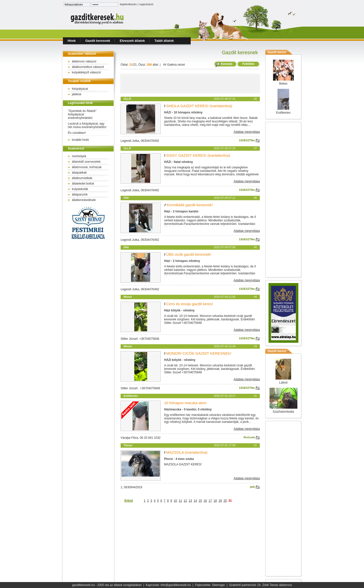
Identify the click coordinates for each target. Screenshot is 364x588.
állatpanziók (80, 195)
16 (205, 501)
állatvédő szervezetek (86, 162)
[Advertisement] (190, 84)
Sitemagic (218, 585)
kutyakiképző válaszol (86, 72)
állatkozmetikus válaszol (88, 67)
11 (180, 501)
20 (225, 501)
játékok (77, 94)
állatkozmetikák (82, 178)
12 (185, 501)
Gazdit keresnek (98, 41)
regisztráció (146, 4)
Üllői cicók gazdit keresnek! (189, 254)
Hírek (72, 41)
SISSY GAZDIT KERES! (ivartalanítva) (198, 155)
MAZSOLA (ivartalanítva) (187, 452)
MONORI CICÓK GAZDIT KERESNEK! (199, 353)
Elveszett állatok (132, 41)
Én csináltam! (77, 133)
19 (220, 501)
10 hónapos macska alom (185, 403)
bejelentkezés (128, 4)
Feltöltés (248, 64)
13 (190, 501)
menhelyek (79, 156)
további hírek (80, 140)
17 (210, 501)
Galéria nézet (174, 65)
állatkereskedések (84, 200)
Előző (129, 501)
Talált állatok (164, 41)
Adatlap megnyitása (247, 132)
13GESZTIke (249, 140)
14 (195, 501)
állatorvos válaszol (84, 61)
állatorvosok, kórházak (87, 167)
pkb (255, 487)
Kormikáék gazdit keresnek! (190, 205)
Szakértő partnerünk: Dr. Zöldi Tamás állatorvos (260, 585)
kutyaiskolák (80, 189)
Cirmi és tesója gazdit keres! (189, 304)
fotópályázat (80, 89)
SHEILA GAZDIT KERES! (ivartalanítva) (199, 106)
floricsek (252, 437)
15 (200, 501)
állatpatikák (79, 173)
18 (215, 501)
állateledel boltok (83, 184)
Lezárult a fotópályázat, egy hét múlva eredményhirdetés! (87, 125)
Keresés (227, 64)
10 (175, 501)
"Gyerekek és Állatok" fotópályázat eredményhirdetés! (82, 114)
